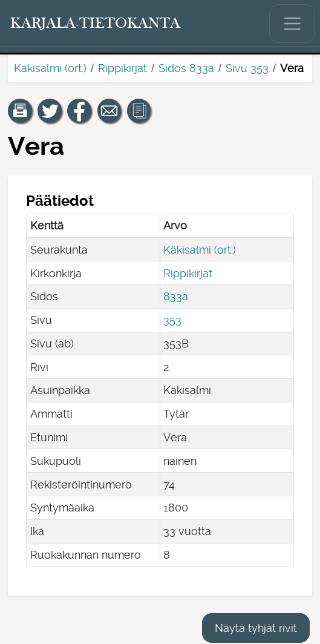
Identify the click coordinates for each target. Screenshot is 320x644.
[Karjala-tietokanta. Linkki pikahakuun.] (96, 24)
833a (176, 296)
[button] (20, 111)
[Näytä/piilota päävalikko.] (292, 24)
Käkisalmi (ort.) (50, 68)
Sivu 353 (247, 68)
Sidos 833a (186, 68)
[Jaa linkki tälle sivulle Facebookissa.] (79, 111)
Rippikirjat (122, 68)
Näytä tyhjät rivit (256, 628)
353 (172, 320)
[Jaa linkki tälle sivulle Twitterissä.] (50, 111)
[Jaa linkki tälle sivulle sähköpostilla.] (109, 111)
